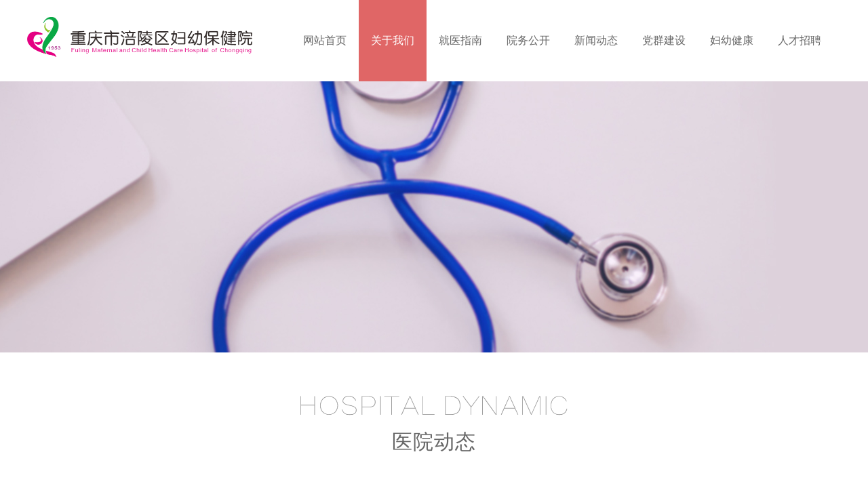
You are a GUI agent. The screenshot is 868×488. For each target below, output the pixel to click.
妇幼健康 (732, 40)
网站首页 (325, 40)
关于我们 (393, 40)
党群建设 (664, 40)
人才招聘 (800, 40)
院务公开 (528, 40)
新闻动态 (596, 40)
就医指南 (460, 40)
